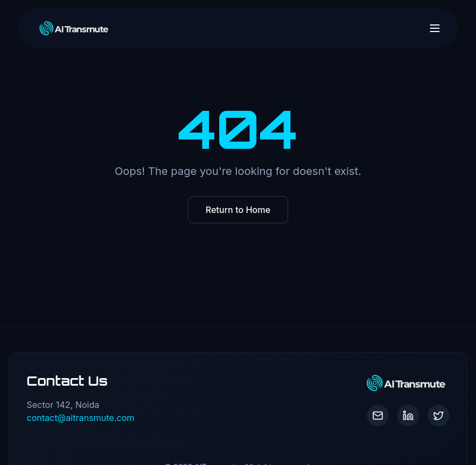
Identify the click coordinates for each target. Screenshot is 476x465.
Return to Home (238, 210)
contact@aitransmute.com (81, 418)
